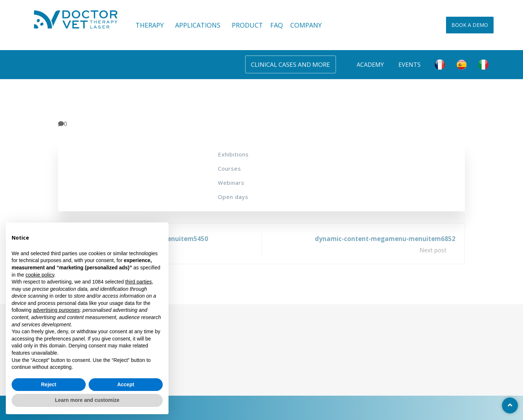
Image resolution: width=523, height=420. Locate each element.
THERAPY (152, 25)
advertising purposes (56, 310)
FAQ (277, 25)
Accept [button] (126, 384)
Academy (370, 65)
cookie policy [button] (40, 275)
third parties (139, 282)
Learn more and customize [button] (87, 400)
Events (410, 65)
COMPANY (306, 25)
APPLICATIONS (200, 25)
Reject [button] (49, 384)
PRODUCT (247, 25)
